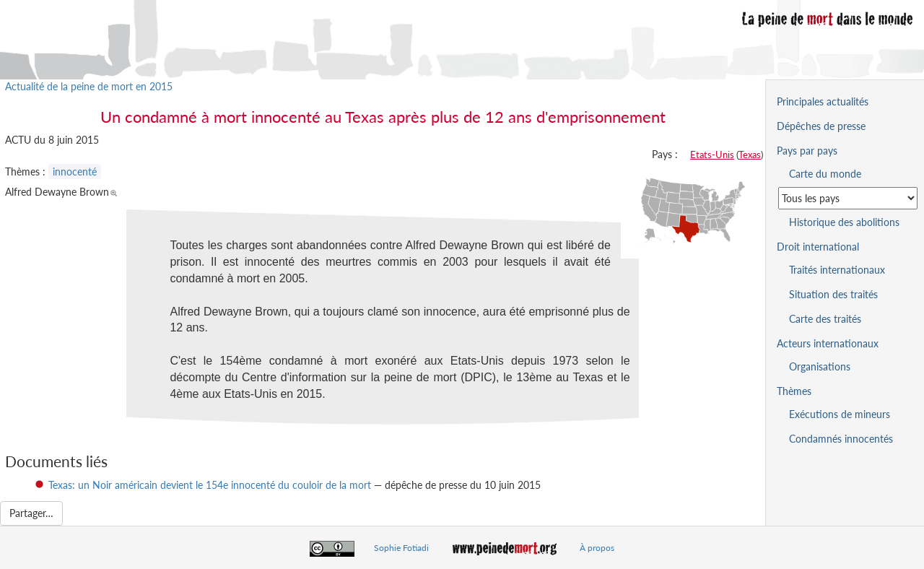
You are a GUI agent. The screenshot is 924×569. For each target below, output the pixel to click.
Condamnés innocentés (841, 439)
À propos (597, 548)
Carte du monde (825, 174)
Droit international (818, 247)
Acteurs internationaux (828, 343)
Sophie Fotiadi (401, 548)
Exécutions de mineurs (840, 414)
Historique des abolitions (844, 222)
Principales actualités (823, 101)
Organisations (820, 366)
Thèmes (794, 391)
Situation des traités (833, 294)
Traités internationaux (837, 270)
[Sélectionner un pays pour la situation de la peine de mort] (848, 198)
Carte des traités (825, 319)
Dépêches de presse (821, 126)
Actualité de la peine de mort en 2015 (89, 86)
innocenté (75, 171)
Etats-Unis (712, 155)
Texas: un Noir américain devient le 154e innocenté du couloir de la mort (210, 485)
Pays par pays (807, 151)
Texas (750, 155)
